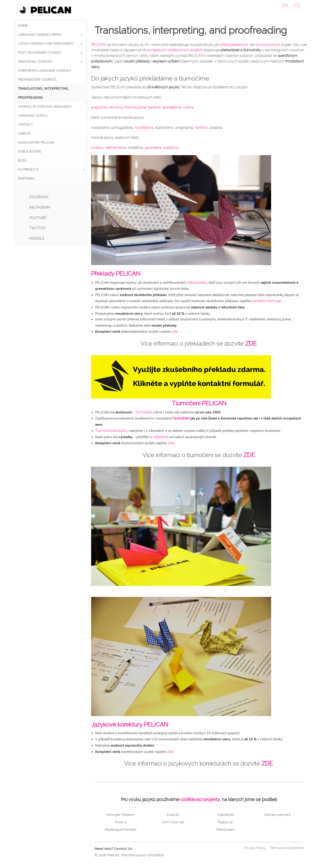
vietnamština (116, 148)
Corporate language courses (45, 71)
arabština (171, 148)
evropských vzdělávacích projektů (175, 50)
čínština (97, 148)
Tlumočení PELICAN (199, 403)
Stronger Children (121, 815)
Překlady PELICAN (116, 273)
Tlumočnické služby (112, 431)
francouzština (136, 107)
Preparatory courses (37, 80)
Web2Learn (225, 830)
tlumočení (144, 412)
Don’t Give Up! (173, 822)
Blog (22, 161)
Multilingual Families (121, 830)
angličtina (99, 107)
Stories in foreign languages (45, 107)
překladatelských (234, 45)
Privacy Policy (255, 848)
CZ (298, 6)
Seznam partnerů (278, 815)
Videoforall (225, 815)
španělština (172, 107)
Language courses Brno (51, 35)
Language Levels (33, 116)
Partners (26, 179)
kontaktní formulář (267, 301)
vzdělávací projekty (200, 799)
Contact (25, 125)
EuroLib (173, 815)
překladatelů (197, 282)
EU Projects (52, 170)
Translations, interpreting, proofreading (44, 93)
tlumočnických (268, 45)
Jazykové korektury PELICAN (130, 724)
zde (175, 331)
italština (154, 107)
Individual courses (51, 62)
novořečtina (144, 128)
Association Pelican (36, 143)
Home (23, 26)
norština (201, 128)
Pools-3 (121, 822)
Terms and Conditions (287, 848)
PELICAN (99, 45)
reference (161, 437)
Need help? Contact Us (113, 849)
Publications (30, 152)
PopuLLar (225, 822)
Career (24, 134)
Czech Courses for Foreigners (51, 44)
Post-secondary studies (51, 53)
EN (285, 6)
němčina (116, 107)
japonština (153, 148)
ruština (188, 107)
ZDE (251, 343)
